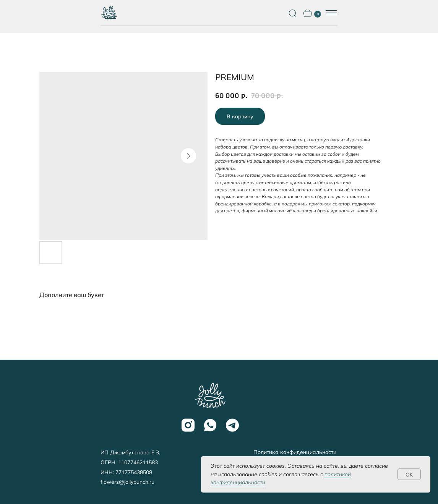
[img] (210, 396)
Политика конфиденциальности (295, 452)
